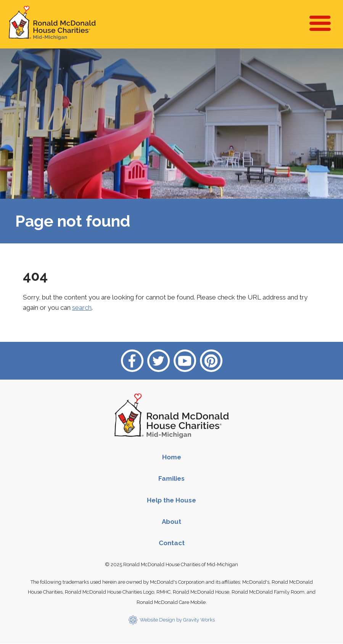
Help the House (171, 500)
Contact (172, 543)
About (171, 522)
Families (171, 478)
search (82, 308)
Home (172, 457)
